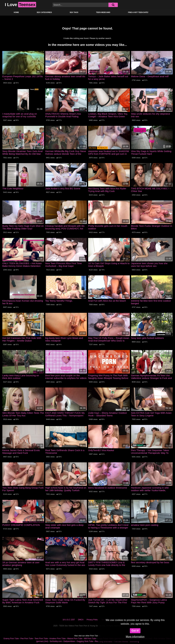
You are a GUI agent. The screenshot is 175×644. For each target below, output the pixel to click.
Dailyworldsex (69, 641)
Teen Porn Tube (41, 639)
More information (135, 637)
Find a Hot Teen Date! (138, 12)
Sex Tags (74, 12)
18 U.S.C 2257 (69, 620)
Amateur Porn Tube (57, 639)
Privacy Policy (92, 620)
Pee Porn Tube (27, 639)
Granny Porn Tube (11, 639)
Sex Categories (44, 12)
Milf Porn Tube (90, 639)
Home (16, 12)
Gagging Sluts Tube (85, 641)
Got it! (135, 631)
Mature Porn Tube (75, 639)
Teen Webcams (103, 12)
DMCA (81, 620)
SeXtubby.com (56, 641)
